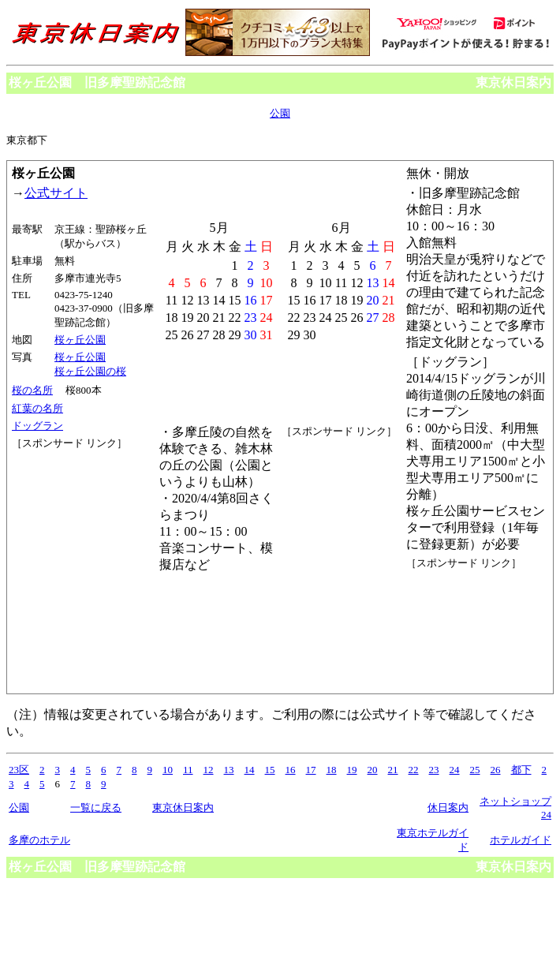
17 (311, 770)
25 (475, 770)
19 (352, 770)
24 (455, 770)
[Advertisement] (83, 510)
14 (250, 770)
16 (291, 770)
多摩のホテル (39, 840)
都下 (521, 770)
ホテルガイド (521, 840)
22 (414, 770)
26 (496, 770)
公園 (280, 113)
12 (209, 770)
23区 (19, 770)
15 (270, 770)
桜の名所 (32, 390)
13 (229, 770)
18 (332, 770)
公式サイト (56, 193)
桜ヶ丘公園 (80, 340)
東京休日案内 (513, 82)
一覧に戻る (96, 807)
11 (188, 770)
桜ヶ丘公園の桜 (90, 371)
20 (373, 770)
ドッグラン (37, 426)
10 (168, 770)
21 (393, 770)
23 (434, 770)
